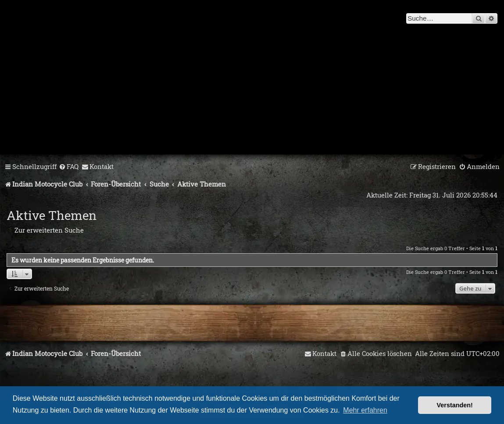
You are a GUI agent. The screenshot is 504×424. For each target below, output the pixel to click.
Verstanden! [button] (455, 405)
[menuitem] (69, 167)
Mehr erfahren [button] (365, 410)
